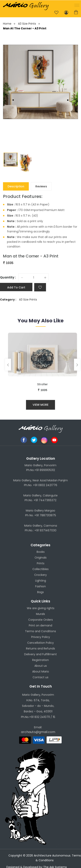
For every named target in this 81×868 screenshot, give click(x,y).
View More (40, 405)
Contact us (40, 677)
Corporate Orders (40, 620)
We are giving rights (41, 608)
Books (41, 552)
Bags (40, 592)
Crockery (40, 575)
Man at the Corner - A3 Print (25, 28)
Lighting (41, 581)
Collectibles (40, 569)
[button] (76, 5)
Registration (40, 660)
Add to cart (16, 287)
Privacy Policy (41, 637)
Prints (41, 563)
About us (41, 666)
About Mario (41, 671)
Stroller (42, 384)
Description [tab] (16, 186)
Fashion (40, 586)
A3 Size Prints (29, 24)
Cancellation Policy (40, 643)
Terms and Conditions (40, 631)
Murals (40, 614)
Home (9, 24)
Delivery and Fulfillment (40, 654)
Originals (41, 558)
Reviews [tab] (41, 186)
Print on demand (40, 625)
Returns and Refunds (40, 648)
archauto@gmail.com (38, 732)
